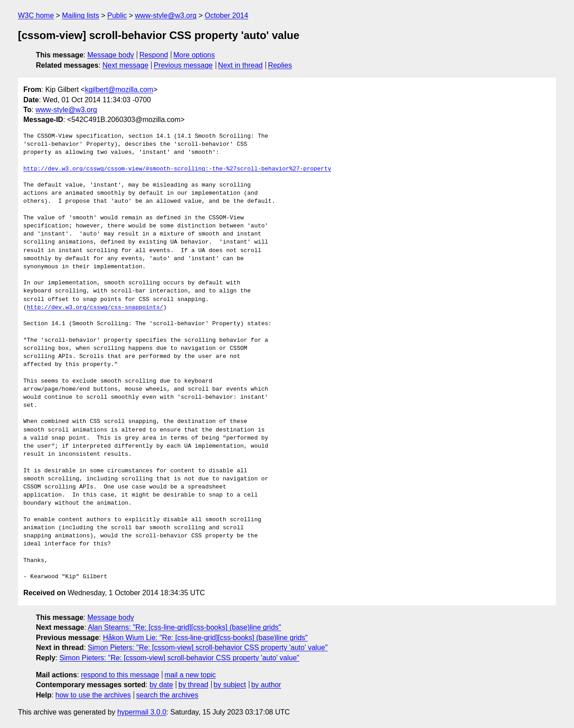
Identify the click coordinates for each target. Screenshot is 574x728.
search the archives (167, 695)
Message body (111, 55)
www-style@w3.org (166, 15)
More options (194, 55)
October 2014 (226, 15)
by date (161, 685)
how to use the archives (93, 695)
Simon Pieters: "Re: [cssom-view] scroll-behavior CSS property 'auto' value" (208, 647)
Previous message (183, 65)
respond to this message (120, 675)
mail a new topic (190, 675)
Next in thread (240, 65)
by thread (194, 685)
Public (117, 15)
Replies (280, 65)
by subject (230, 685)
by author (266, 685)
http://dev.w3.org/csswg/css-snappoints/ (95, 308)
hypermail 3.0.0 (141, 712)
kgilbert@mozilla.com (119, 89)
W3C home (36, 15)
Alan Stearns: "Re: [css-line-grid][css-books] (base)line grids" (185, 627)
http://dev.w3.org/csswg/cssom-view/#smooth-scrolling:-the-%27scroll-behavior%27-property (177, 169)
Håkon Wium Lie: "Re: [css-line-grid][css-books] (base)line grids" (205, 638)
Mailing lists (80, 15)
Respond (154, 55)
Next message (126, 65)
